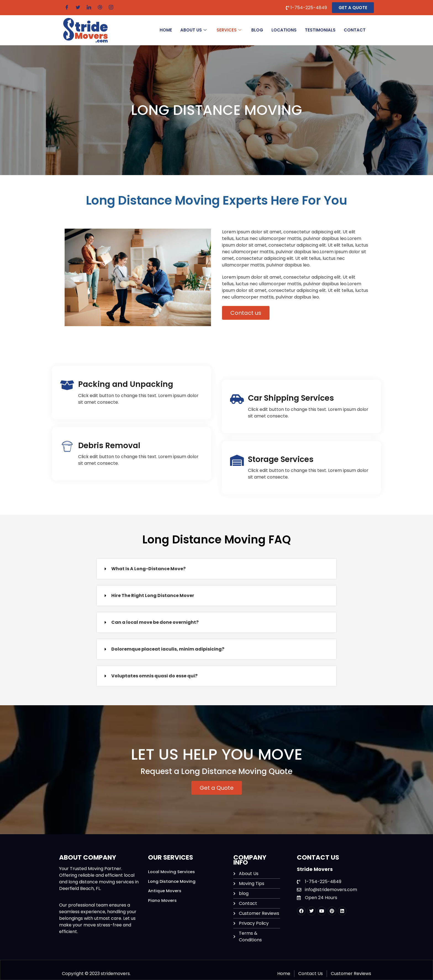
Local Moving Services (171, 872)
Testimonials (320, 30)
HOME (166, 30)
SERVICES (229, 30)
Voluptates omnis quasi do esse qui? (154, 676)
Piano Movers (162, 900)
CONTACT (355, 30)
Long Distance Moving (172, 881)
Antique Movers (165, 891)
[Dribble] (100, 8)
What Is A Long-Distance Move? (148, 569)
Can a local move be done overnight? (155, 622)
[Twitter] (78, 8)
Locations (284, 30)
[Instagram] (111, 8)
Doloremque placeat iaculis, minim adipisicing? (168, 649)
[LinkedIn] (89, 8)
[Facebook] (67, 8)
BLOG (257, 30)
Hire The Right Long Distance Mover (153, 595)
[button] (216, 569)
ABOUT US (193, 30)
